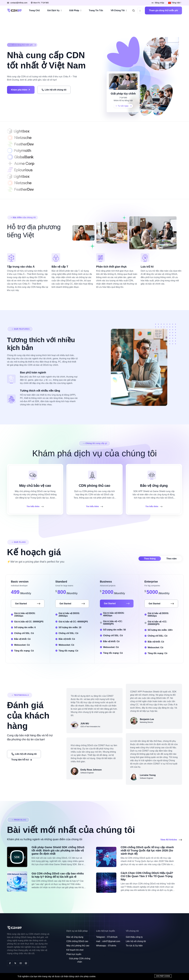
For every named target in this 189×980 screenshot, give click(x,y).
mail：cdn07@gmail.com (108, 941)
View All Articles (171, 840)
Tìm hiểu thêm (35, 506)
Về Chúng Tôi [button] (118, 10)
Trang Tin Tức (96, 10)
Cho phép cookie (163, 976)
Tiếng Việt (174, 3)
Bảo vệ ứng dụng (75, 937)
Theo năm (171, 559)
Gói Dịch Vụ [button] (53, 10)
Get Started (28, 604)
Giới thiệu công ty (134, 937)
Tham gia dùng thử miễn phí (163, 10)
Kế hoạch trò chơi (75, 950)
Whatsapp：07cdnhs (106, 946)
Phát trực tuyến (74, 954)
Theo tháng (150, 559)
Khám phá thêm (21, 90)
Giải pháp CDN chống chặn (80, 960)
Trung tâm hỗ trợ (22, 760)
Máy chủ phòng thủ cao (78, 946)
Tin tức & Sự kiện (134, 946)
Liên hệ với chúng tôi (54, 90)
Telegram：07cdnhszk (107, 937)
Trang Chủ (34, 10)
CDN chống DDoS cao (77, 941)
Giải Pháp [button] (74, 10)
